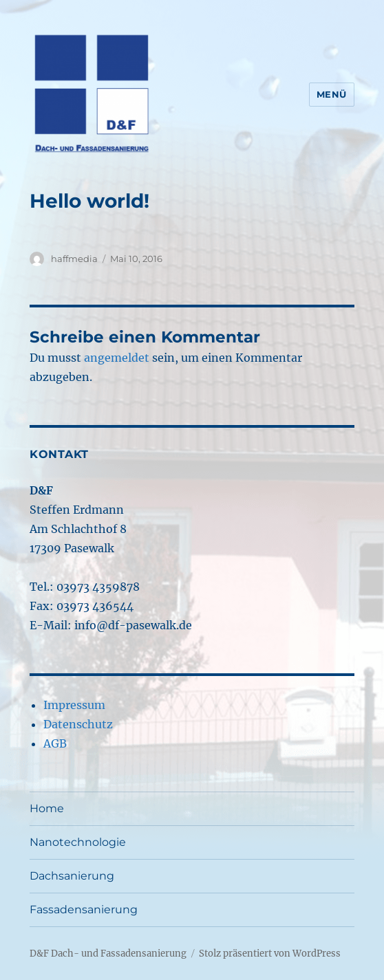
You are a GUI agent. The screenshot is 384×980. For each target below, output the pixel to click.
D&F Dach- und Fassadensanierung (108, 954)
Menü (332, 94)
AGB (55, 743)
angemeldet (117, 358)
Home (47, 808)
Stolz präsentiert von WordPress (270, 954)
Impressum (74, 705)
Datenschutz (78, 724)
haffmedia (74, 259)
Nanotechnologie (78, 842)
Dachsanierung (72, 876)
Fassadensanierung (84, 910)
